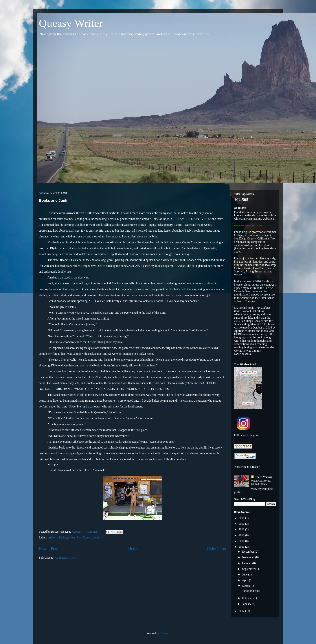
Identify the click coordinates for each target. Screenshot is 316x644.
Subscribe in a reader (247, 467)
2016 (242, 529)
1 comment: (93, 532)
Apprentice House (245, 331)
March (246, 586)
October (247, 563)
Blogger (165, 633)
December (249, 552)
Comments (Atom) (66, 558)
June (245, 574)
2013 (242, 547)
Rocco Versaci (263, 477)
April (246, 580)
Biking (63, 537)
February (248, 598)
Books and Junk (53, 200)
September (249, 569)
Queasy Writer (71, 23)
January (247, 604)
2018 (242, 518)
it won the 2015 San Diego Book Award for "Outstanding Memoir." (253, 321)
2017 (242, 524)
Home (133, 549)
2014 (242, 541)
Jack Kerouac (85, 537)
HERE (238, 334)
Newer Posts (49, 549)
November (249, 557)
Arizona (53, 537)
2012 (242, 611)
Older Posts (216, 549)
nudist (98, 537)
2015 (242, 535)
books (72, 537)
